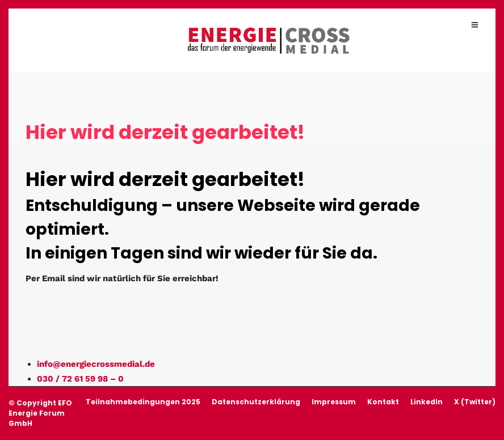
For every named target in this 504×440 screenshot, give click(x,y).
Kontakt (383, 402)
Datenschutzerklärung (256, 402)
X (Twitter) (475, 402)
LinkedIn (427, 402)
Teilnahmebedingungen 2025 (143, 402)
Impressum (334, 402)
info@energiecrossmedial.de (96, 364)
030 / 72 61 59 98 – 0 (80, 379)
